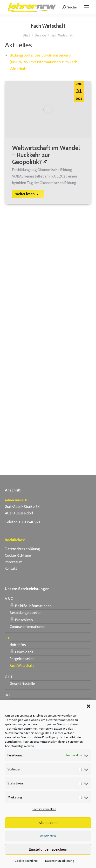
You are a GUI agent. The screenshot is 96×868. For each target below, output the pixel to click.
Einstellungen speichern (48, 849)
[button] (89, 706)
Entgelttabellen (22, 659)
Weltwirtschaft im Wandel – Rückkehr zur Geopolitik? (46, 155)
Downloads (21, 651)
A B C (9, 599)
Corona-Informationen (27, 627)
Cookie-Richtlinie (26, 861)
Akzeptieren (48, 823)
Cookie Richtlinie (18, 555)
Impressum (14, 562)
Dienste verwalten (44, 809)
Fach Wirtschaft (22, 666)
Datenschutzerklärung (60, 861)
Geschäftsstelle (22, 684)
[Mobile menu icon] (86, 7)
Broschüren (21, 619)
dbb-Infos (18, 645)
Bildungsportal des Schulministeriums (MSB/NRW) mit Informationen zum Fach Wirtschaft (43, 62)
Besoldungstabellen (26, 613)
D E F (9, 638)
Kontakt (11, 569)
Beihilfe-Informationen (31, 605)
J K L (8, 695)
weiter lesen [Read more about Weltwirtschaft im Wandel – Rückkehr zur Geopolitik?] (27, 194)
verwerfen (48, 836)
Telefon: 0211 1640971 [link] (22, 522)
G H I (8, 677)
